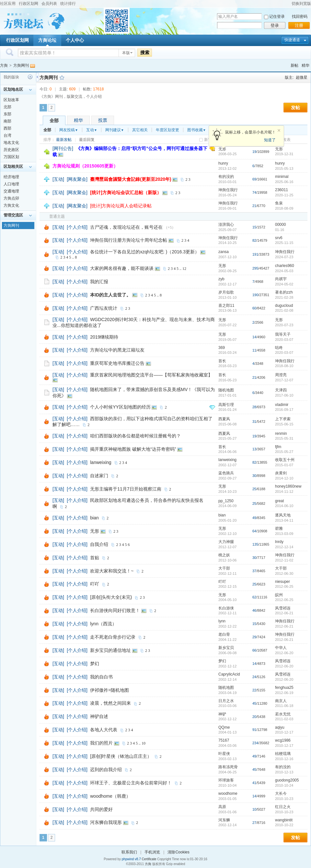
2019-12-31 (284, 154)
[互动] (58, 179)
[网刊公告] (63, 148)
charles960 (285, 266)
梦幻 (95, 664)
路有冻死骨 (228, 767)
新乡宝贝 (226, 648)
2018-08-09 (284, 208)
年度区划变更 (167, 130)
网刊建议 (115, 130)
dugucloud (284, 306)
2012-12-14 (284, 547)
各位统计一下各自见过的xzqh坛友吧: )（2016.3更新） (145, 252)
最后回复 (87, 140)
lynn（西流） (103, 624)
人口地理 (11, 184)
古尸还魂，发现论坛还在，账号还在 (126, 227)
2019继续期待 (104, 337)
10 (144, 743)
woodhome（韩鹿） (110, 796)
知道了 (270, 140)
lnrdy (279, 542)
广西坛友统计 (104, 308)
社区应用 (8, 4)
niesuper (282, 582)
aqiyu (280, 727)
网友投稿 (69, 130)
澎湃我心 (226, 225)
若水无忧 (283, 714)
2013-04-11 (284, 520)
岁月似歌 (226, 292)
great (279, 501)
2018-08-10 (284, 366)
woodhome (228, 793)
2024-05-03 (284, 271)
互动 (92, 130)
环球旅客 (226, 780)
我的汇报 (99, 282)
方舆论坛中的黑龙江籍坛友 (117, 350)
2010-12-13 (284, 772)
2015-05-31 (284, 438)
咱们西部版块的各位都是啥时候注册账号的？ (135, 436)
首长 (222, 361)
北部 (7, 107)
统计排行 (68, 4)
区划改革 (11, 100)
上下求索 (283, 419)
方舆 (4, 65)
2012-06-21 (284, 613)
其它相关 (140, 130)
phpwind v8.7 (131, 859)
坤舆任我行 (228, 190)
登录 (275, 25)
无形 (222, 149)
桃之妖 (224, 555)
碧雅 (279, 528)
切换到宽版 (301, 4)
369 (222, 348)
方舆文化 (11, 205)
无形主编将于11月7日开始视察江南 (126, 489)
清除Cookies (178, 852)
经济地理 (11, 177)
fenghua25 (284, 688)
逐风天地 (283, 515)
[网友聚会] (77, 179)
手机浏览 (152, 852)
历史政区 (11, 150)
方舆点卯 (11, 198)
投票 (103, 120)
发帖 (295, 108)
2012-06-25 (284, 586)
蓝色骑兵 (226, 473)
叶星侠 (224, 754)
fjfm (278, 447)
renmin (281, 434)
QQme (224, 727)
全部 (54, 121)
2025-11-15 (284, 243)
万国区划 (11, 157)
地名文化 (11, 143)
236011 (282, 190)
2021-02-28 (284, 297)
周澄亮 (281, 375)
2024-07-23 (284, 257)
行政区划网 (29, 4)
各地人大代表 (104, 730)
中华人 (281, 648)
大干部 (224, 568)
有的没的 (226, 177)
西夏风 (224, 419)
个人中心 (75, 40)
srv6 (279, 238)
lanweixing (101, 462)
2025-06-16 (284, 182)
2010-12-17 (284, 732)
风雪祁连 (283, 608)
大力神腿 (226, 542)
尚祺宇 (281, 279)
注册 (299, 25)
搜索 (145, 52)
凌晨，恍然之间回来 (110, 703)
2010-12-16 (284, 759)
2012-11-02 (284, 560)
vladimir (282, 405)
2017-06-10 (284, 395)
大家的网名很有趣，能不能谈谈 (122, 268)
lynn (222, 621)
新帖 (294, 65)
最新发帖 (64, 140)
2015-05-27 (284, 452)
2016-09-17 (284, 410)
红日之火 (283, 807)
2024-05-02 (284, 284)
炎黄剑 (281, 473)
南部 (7, 121)
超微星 (302, 77)
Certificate (149, 859)
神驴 (222, 714)
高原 (222, 807)
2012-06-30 (284, 573)
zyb (221, 279)
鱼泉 (279, 203)
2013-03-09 (284, 534)
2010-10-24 (284, 785)
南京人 (281, 701)
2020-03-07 (284, 340)
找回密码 (300, 17)
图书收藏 (197, 130)
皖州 (279, 595)
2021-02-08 (284, 310)
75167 (224, 740)
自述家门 (99, 476)
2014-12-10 (284, 478)
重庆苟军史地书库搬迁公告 (117, 363)
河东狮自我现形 (106, 822)
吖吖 (95, 584)
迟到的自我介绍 (106, 770)
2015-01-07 (284, 465)
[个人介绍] (77, 227)
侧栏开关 (37, 77)
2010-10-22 (284, 825)
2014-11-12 (284, 492)
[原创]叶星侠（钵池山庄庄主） (121, 756)
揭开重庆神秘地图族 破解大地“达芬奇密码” (133, 449)
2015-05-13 (284, 168)
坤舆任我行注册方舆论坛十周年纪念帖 (129, 240)
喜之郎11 (226, 306)
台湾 (7, 135)
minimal (282, 177)
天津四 (281, 390)
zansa (224, 252)
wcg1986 (283, 740)
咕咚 (279, 348)
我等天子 (283, 334)
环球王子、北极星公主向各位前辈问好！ (131, 783)
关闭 (279, 131)
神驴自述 (99, 716)
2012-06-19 (284, 693)
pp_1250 (226, 501)
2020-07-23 (284, 325)
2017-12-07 (284, 380)
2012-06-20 (284, 653)
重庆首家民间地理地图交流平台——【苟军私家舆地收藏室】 (151, 375)
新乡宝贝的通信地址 (110, 650)
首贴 (95, 558)
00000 (280, 225)
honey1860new (288, 486)
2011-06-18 (284, 706)
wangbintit (284, 820)
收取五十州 (285, 460)
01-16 (280, 230)
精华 (305, 65)
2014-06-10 (284, 506)
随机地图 (226, 390)
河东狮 (224, 820)
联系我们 (129, 852)
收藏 (62, 77)
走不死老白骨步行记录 (113, 637)
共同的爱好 (101, 809)
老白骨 (224, 634)
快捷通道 (292, 40)
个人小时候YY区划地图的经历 (120, 407)
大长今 (281, 793)
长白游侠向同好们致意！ (115, 610)
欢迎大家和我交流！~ (112, 571)
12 (184, 269)
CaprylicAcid (229, 674)
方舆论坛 (47, 40)
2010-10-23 (284, 799)
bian (94, 518)
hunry (223, 163)
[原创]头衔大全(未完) (111, 597)
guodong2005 (287, 780)
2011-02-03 (284, 719)
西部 (7, 128)
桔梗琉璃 (283, 754)
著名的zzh (284, 292)
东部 (7, 114)
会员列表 (49, 4)
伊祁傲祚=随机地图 (109, 690)
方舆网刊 (21, 65)
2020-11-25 (284, 195)
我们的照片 (101, 743)
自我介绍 (99, 544)
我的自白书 (101, 677)
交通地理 (11, 191)
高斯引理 (226, 405)
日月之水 (226, 701)
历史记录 (30, 77)
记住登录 (277, 17)
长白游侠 (226, 608)
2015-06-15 (284, 424)
